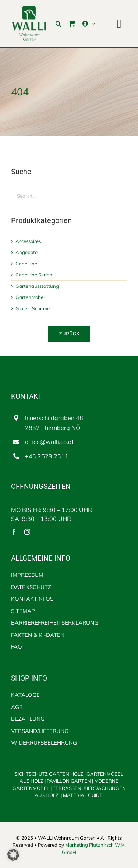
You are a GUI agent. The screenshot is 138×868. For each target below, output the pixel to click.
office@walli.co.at (49, 442)
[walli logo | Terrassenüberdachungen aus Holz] (29, 8)
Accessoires (28, 241)
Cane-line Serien (34, 275)
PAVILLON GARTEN (69, 781)
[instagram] (27, 532)
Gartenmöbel (30, 297)
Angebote (26, 252)
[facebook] (14, 532)
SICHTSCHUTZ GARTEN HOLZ (51, 774)
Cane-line (26, 264)
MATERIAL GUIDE (83, 795)
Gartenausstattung (37, 286)
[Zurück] (69, 334)
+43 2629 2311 (47, 456)
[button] (58, 24)
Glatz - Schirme (33, 308)
